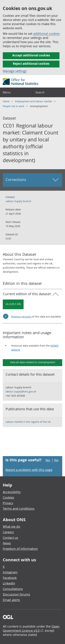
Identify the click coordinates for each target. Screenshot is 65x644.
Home (6, 101)
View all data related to (33, 362)
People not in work (14, 106)
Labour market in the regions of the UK (28, 422)
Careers (8, 532)
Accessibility (12, 492)
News (7, 543)
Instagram (10, 572)
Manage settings (15, 71)
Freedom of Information (20, 549)
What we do (11, 527)
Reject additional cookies (31, 64)
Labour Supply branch (18, 201)
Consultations (13, 589)
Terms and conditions (19, 509)
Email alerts (11, 600)
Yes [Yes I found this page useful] (48, 460)
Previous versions (22, 317)
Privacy (8, 503)
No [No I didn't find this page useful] (56, 460)
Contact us (10, 538)
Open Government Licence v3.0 (31, 628)
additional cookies (46, 34)
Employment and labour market (34, 101)
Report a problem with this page (29, 470)
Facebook (10, 578)
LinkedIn (9, 583)
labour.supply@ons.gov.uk (21, 391)
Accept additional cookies (31, 55)
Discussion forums (16, 594)
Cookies (8, 497)
